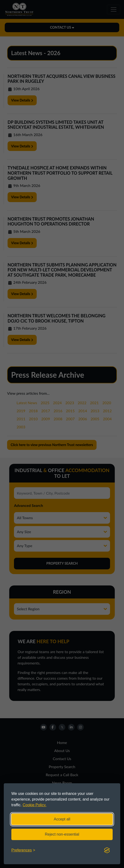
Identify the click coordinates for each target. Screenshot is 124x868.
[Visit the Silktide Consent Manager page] (107, 850)
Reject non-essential (62, 834)
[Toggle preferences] (23, 850)
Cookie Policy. (35, 805)
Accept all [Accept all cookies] (62, 819)
